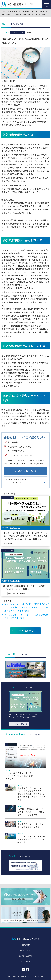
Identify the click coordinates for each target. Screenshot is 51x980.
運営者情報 (26, 945)
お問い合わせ (26, 961)
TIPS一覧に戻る (26, 631)
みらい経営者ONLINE (17, 4)
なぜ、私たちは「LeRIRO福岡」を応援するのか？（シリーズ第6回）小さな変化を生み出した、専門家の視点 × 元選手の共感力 (27, 607)
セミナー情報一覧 (19, 724)
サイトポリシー (25, 950)
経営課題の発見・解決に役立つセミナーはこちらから (18, 481)
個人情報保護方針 (25, 956)
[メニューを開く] (47, 4)
